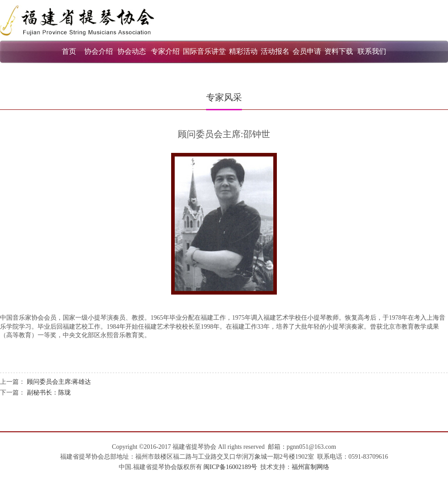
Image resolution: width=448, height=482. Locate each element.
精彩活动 (243, 51)
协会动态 (132, 51)
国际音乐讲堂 (204, 51)
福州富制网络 (310, 467)
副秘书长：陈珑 (49, 393)
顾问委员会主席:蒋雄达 (59, 382)
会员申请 (307, 51)
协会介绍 (99, 51)
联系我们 (372, 51)
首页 (69, 51)
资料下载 (339, 51)
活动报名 (275, 51)
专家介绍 (165, 51)
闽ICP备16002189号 (230, 467)
